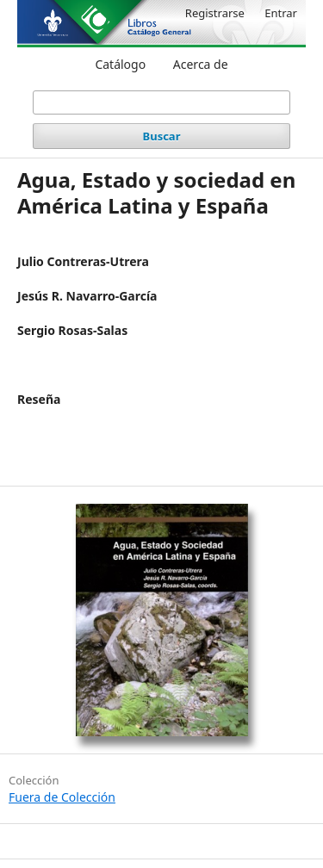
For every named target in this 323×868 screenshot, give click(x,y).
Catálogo (120, 64)
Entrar (281, 13)
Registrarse (215, 13)
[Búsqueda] (162, 102)
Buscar (162, 136)
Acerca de (201, 64)
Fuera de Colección (62, 797)
